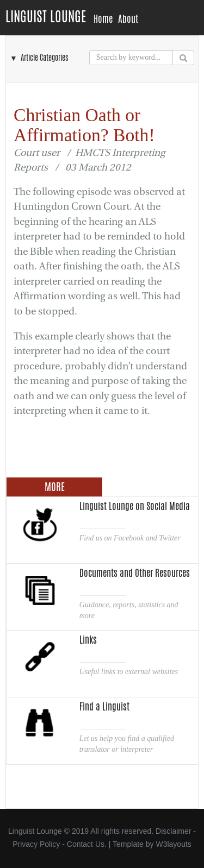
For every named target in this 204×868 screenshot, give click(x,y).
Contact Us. (87, 844)
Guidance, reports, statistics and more (129, 610)
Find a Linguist (104, 707)
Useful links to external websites (129, 672)
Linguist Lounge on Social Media (135, 506)
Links (88, 640)
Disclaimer (173, 831)
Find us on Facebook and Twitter (130, 538)
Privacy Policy (36, 844)
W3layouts (173, 844)
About (128, 19)
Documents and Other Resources (135, 573)
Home (103, 19)
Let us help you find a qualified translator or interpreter (127, 744)
